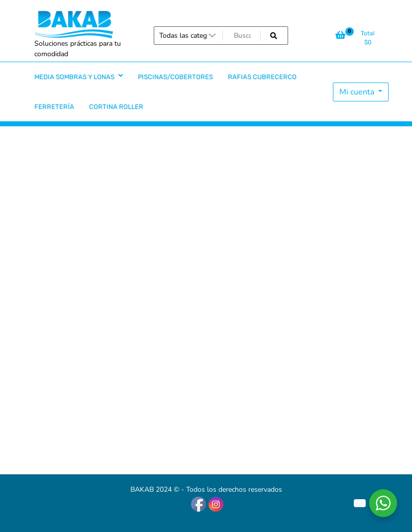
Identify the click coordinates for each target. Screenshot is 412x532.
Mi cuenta (358, 92)
